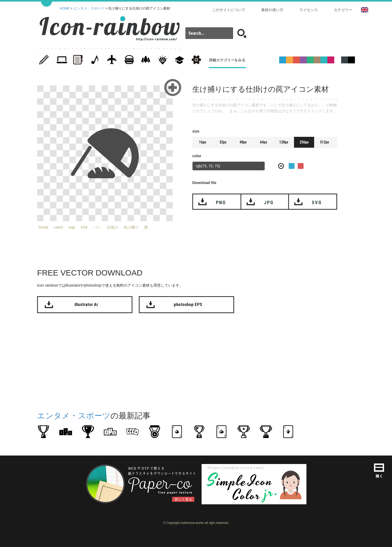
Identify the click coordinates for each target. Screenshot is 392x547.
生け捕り (131, 227)
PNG (221, 202)
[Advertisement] (371, 164)
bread (43, 227)
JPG (269, 202)
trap (72, 227)
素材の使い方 (272, 10)
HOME (65, 8)
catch (58, 227)
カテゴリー (343, 10)
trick (84, 227)
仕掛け (112, 227)
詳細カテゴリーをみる (227, 60)
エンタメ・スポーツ (89, 8)
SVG (317, 202)
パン (97, 227)
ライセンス (309, 10)
